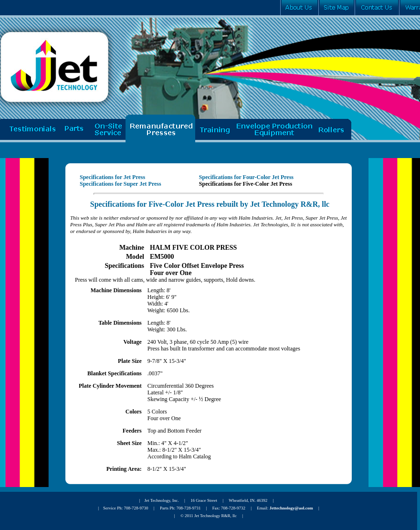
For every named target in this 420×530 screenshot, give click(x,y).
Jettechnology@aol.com (291, 508)
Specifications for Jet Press (112, 177)
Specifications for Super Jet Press (121, 184)
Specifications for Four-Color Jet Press (246, 177)
